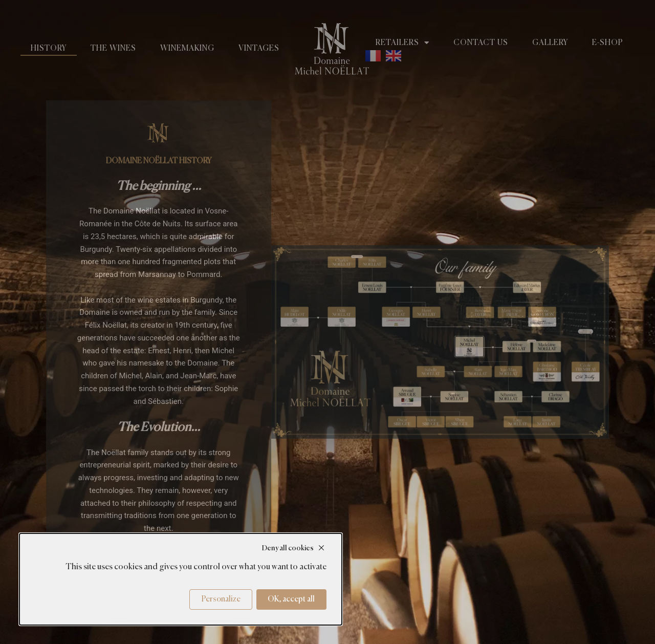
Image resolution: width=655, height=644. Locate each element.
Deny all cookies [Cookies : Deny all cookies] (288, 548)
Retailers (402, 43)
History (49, 48)
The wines (113, 48)
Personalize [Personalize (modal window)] (221, 599)
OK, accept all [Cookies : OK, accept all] (291, 599)
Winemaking (187, 48)
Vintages (259, 48)
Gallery (550, 43)
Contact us (481, 43)
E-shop (608, 43)
